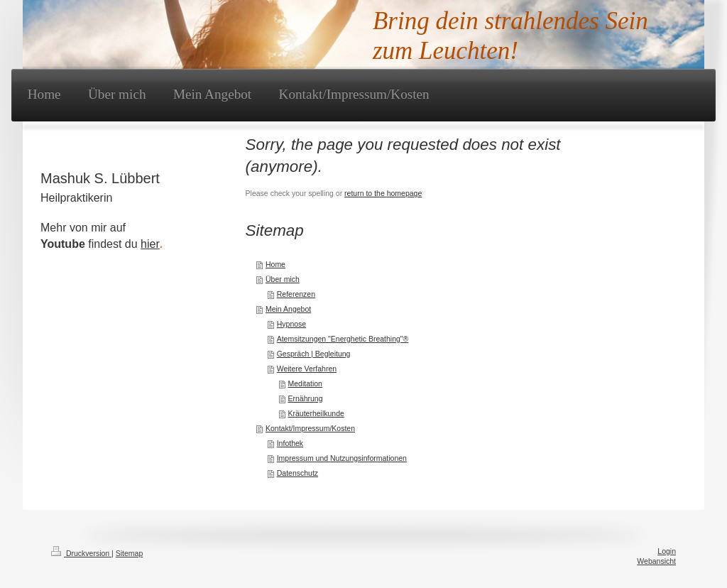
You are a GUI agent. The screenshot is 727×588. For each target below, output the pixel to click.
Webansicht (656, 561)
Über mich (283, 279)
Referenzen (296, 294)
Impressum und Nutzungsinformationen (342, 458)
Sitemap (130, 553)
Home (275, 264)
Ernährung (305, 398)
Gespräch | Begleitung (314, 354)
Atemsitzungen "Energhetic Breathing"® (343, 339)
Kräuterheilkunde (316, 413)
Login (667, 551)
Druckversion (81, 553)
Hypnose (291, 324)
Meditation (305, 383)
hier (150, 244)
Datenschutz (297, 473)
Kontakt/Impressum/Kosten (310, 428)
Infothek (290, 443)
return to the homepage (383, 193)
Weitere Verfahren (307, 369)
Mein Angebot (288, 309)
